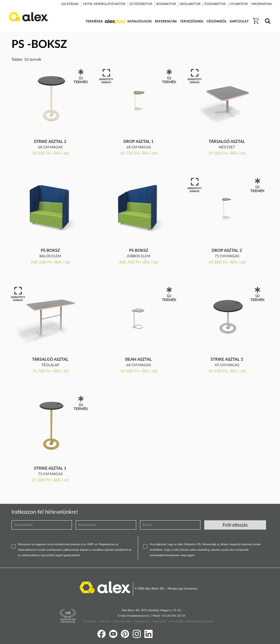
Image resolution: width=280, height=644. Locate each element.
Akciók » (106, 621)
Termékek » (90, 621)
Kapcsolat (160, 621)
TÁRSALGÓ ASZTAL (227, 142)
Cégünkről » (143, 621)
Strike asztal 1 (50, 468)
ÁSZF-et (92, 544)
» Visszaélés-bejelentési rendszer (191, 621)
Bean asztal (138, 359)
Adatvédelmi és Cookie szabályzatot (40, 550)
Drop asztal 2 (227, 251)
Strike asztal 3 (227, 359)
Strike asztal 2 (50, 142)
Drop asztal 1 (138, 142)
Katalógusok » (123, 621)
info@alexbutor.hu (138, 616)
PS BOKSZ (50, 251)
